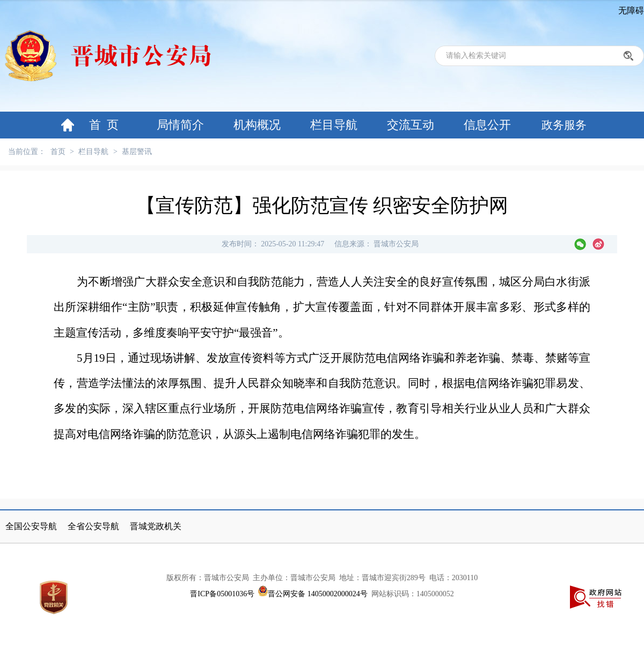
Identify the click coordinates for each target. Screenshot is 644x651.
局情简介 (180, 125)
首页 (58, 152)
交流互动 (411, 125)
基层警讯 (137, 152)
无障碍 (631, 10)
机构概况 (257, 125)
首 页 (104, 125)
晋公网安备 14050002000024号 (318, 594)
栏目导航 (334, 125)
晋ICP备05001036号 (222, 594)
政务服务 (564, 125)
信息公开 (487, 125)
